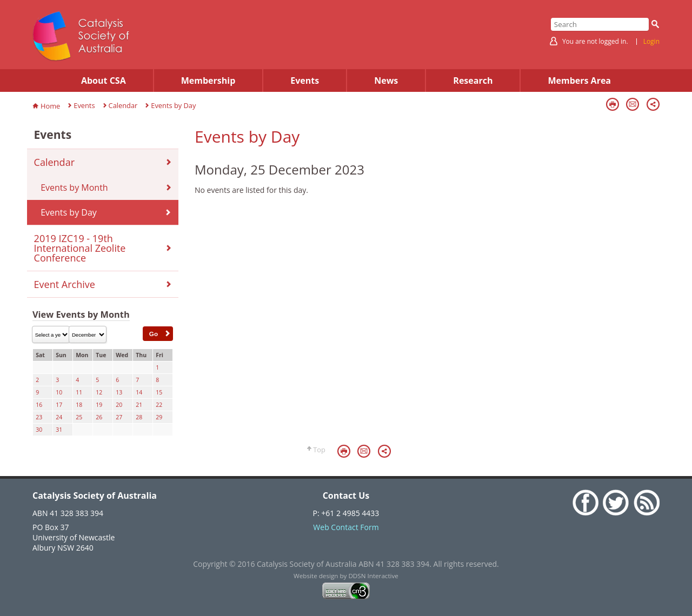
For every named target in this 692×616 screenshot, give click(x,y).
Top (319, 450)
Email (633, 104)
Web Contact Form (346, 527)
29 (159, 417)
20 (119, 405)
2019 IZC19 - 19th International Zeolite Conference (80, 248)
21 (139, 405)
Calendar (123, 105)
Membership (208, 81)
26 (99, 417)
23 (39, 417)
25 (79, 417)
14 (139, 392)
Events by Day (173, 105)
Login (651, 42)
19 (99, 405)
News (386, 81)
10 (59, 392)
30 (39, 430)
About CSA (104, 81)
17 (59, 405)
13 (119, 392)
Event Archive (65, 284)
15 (159, 392)
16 (39, 405)
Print (613, 104)
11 (79, 392)
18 (79, 405)
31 (59, 430)
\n (51, 334)
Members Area (579, 81)
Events (305, 81)
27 (119, 417)
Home (50, 106)
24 (59, 417)
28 (139, 417)
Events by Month (74, 188)
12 (99, 392)
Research (473, 81)
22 (159, 405)
